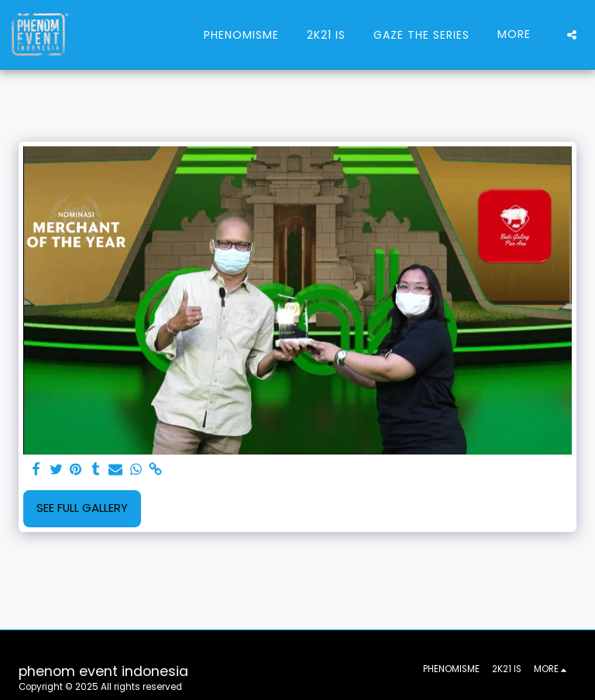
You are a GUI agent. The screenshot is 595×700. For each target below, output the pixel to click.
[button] (572, 35)
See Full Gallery (82, 508)
